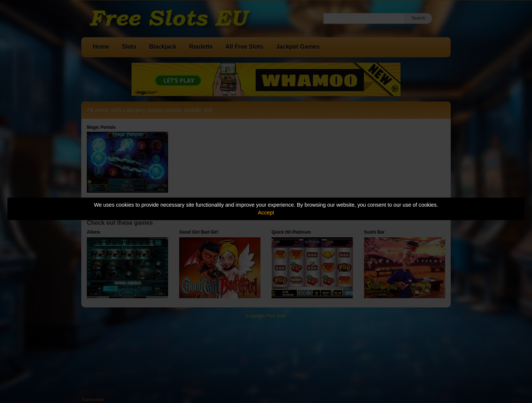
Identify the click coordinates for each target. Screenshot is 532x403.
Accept (266, 213)
